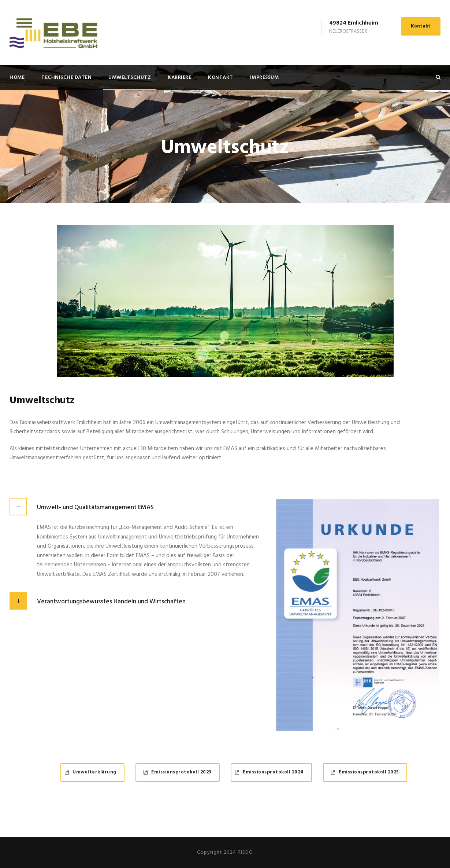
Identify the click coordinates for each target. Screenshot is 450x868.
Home (17, 78)
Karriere (179, 78)
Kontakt (421, 26)
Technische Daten (66, 78)
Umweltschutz (130, 78)
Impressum (265, 78)
